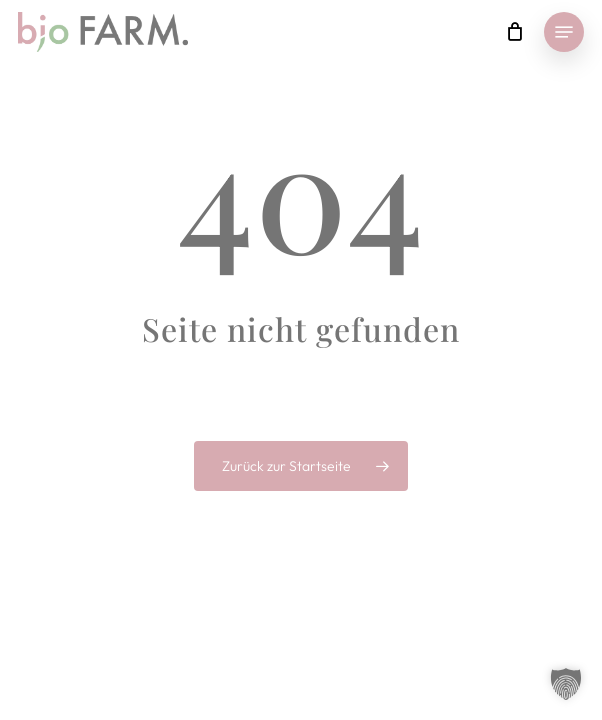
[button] (564, 32)
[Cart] (514, 32)
